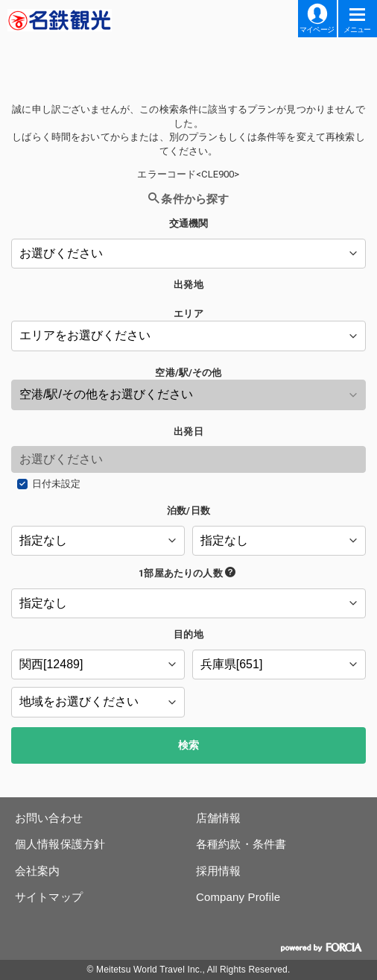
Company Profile (238, 897)
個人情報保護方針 (60, 844)
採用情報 (219, 871)
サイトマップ (49, 897)
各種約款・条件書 (241, 844)
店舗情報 (219, 818)
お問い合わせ (49, 818)
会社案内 (38, 871)
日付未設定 (57, 484)
